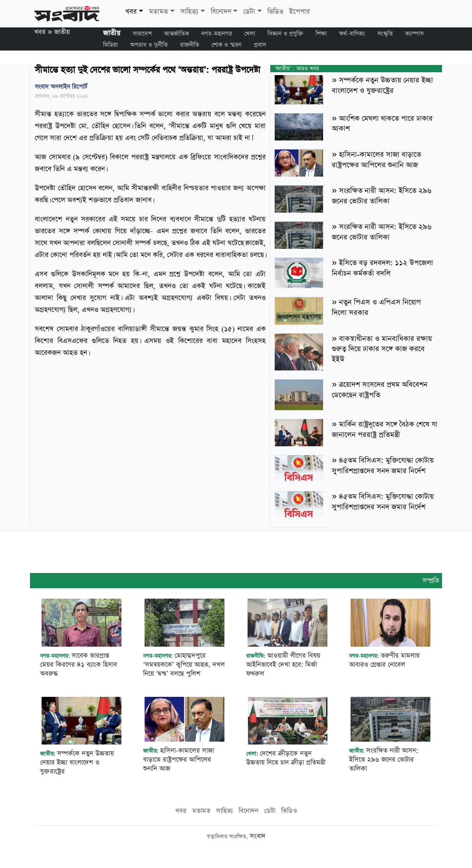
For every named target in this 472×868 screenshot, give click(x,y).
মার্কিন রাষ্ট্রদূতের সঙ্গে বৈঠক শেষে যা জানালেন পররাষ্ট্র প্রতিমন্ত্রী (384, 429)
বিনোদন (221, 12)
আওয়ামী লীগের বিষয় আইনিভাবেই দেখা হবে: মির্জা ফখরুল (283, 665)
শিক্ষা (321, 34)
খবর (131, 12)
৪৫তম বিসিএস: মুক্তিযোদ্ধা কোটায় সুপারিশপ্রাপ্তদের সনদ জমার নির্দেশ (383, 466)
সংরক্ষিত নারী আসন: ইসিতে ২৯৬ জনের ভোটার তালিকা (381, 196)
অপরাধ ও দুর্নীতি (149, 45)
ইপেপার (299, 12)
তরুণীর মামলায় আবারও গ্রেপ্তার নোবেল (384, 660)
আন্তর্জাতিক (177, 34)
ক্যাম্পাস (414, 34)
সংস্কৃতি (385, 34)
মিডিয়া (110, 45)
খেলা (250, 34)
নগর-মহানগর (217, 34)
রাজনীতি (190, 45)
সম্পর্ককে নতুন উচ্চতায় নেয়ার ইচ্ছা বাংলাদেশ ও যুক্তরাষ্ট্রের (382, 85)
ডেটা (249, 12)
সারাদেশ (142, 34)
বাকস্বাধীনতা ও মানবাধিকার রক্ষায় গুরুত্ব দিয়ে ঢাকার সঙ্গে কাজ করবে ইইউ (382, 349)
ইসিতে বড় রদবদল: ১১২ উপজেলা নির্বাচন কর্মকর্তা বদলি (382, 268)
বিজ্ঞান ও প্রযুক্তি (285, 34)
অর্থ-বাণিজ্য (352, 34)
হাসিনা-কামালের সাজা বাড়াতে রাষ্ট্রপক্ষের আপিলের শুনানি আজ (376, 160)
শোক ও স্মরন (226, 45)
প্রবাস (260, 45)
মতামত (158, 12)
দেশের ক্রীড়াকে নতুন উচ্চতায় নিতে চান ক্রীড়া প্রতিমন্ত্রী (286, 758)
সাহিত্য (189, 12)
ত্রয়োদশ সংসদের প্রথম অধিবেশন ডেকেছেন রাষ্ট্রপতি (379, 390)
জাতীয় (62, 32)
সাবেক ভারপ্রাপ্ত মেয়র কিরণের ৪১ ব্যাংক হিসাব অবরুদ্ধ (79, 665)
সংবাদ (258, 836)
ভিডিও (275, 12)
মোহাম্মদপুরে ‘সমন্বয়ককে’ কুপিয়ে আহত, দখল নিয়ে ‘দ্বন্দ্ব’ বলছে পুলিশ (184, 665)
